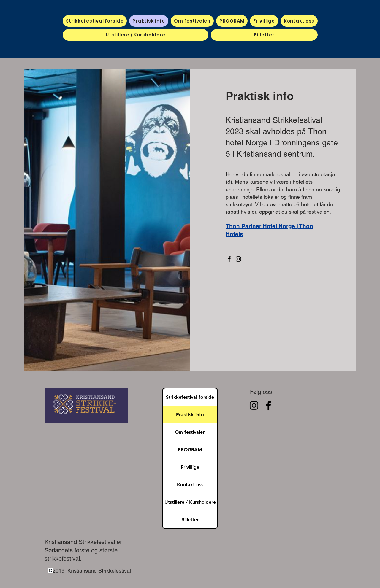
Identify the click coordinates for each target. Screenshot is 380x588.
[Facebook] (229, 259)
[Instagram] (238, 259)
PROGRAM (190, 450)
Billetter (190, 520)
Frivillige (190, 467)
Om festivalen (190, 432)
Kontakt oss (190, 485)
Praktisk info (190, 415)
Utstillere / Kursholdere (190, 502)
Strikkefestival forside (190, 397)
